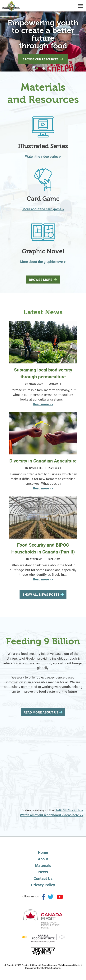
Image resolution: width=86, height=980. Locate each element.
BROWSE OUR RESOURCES (41, 59)
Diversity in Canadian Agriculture (43, 461)
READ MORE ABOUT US (41, 712)
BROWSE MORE (41, 280)
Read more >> (43, 404)
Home (43, 852)
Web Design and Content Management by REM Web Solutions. (54, 967)
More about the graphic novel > (43, 262)
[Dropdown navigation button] (80, 6)
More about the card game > (43, 209)
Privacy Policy (43, 885)
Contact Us (43, 878)
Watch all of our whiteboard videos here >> (52, 815)
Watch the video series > (43, 156)
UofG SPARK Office (69, 810)
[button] (78, 41)
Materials (43, 865)
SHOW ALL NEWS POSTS (41, 594)
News (43, 872)
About (43, 859)
